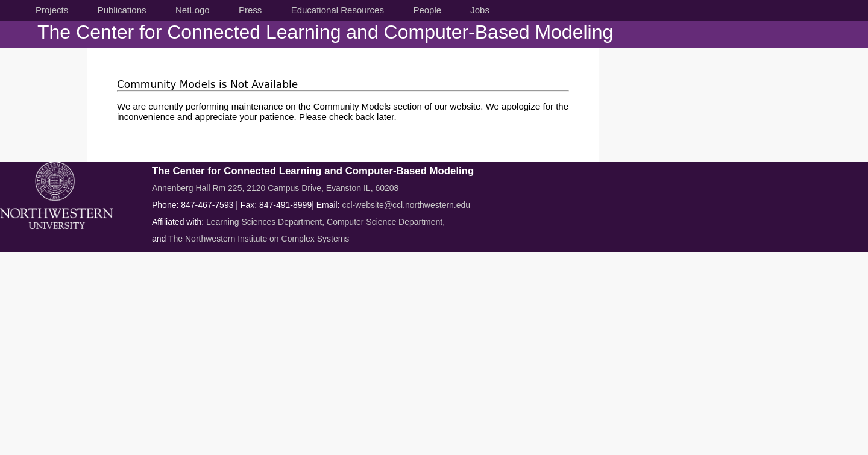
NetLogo (193, 10)
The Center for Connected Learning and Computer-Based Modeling (325, 32)
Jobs (480, 10)
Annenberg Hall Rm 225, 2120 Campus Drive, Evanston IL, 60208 (275, 188)
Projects (52, 10)
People (427, 10)
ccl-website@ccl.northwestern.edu (406, 205)
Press (250, 10)
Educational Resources (338, 10)
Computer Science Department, (386, 222)
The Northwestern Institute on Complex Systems (259, 239)
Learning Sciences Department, (266, 222)
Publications (122, 10)
